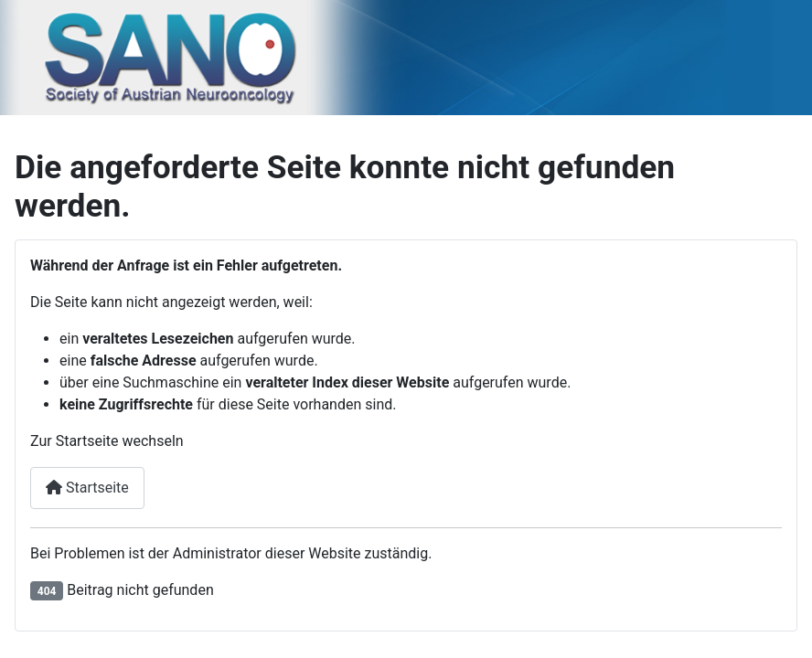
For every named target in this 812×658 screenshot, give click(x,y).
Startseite (87, 488)
